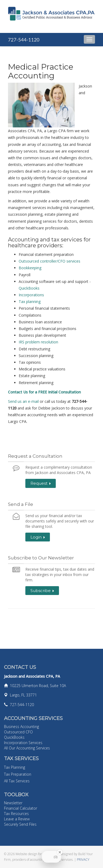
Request (41, 483)
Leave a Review (17, 819)
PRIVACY (83, 860)
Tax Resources (16, 814)
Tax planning (30, 302)
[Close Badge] (60, 852)
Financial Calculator (21, 808)
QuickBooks (29, 288)
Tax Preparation (18, 774)
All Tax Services (17, 781)
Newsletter (13, 803)
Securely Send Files (20, 824)
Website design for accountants (37, 854)
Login (38, 537)
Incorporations (31, 295)
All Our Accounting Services (27, 748)
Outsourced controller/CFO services (49, 261)
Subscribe (42, 591)
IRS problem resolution (38, 342)
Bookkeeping (30, 268)
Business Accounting (21, 727)
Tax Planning (15, 767)
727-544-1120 (24, 40)
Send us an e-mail (24, 401)
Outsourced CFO (18, 732)
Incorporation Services (23, 743)
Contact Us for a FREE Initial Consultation (44, 392)
